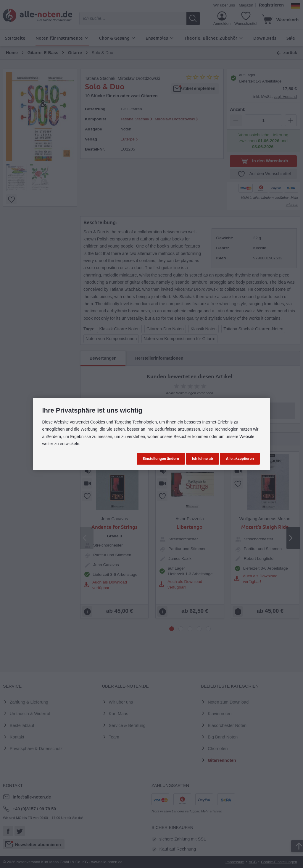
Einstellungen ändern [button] (161, 459)
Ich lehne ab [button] (203, 459)
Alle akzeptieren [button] (240, 459)
